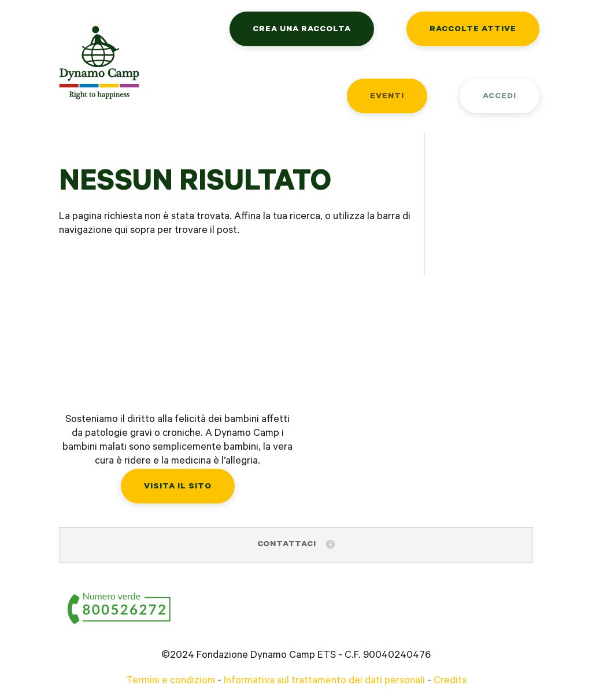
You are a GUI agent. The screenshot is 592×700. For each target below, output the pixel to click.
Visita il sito (178, 487)
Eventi (387, 97)
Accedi (499, 97)
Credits (450, 682)
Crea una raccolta (302, 30)
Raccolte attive (473, 30)
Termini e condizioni (171, 682)
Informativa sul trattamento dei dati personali (324, 682)
